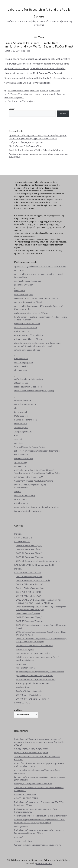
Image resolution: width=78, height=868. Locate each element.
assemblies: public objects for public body (35, 646)
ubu (16, 408)
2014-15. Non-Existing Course (29, 577)
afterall (18, 492)
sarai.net (18, 439)
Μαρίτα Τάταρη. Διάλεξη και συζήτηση (26, 146)
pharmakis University (23, 285)
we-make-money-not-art (26, 404)
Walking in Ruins (21, 826)
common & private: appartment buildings (34, 653)
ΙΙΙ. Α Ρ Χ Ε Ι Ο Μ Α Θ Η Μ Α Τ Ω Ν (28, 573)
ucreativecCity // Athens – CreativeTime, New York (37, 298)
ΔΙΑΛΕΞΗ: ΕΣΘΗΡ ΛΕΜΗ (25, 794)
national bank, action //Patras (27, 350)
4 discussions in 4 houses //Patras (29, 339)
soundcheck (20, 291)
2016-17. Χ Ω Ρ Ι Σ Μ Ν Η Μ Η (28, 592)
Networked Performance (25, 420)
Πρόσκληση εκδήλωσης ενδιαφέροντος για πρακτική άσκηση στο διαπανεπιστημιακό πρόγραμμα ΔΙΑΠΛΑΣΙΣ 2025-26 (39, 742)
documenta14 (20, 466)
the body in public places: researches (32, 683)
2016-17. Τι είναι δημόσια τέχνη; (30, 588)
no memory (21, 664)
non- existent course (25, 668)
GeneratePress (44, 863)
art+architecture (15, 91)
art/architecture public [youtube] (29, 379)
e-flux (17, 435)
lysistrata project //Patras (26, 327)
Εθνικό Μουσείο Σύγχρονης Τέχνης (30, 485)
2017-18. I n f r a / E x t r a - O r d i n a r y (32, 699)
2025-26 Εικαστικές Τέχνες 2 (29, 549)
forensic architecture (24, 459)
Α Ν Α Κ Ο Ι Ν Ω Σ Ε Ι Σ (23, 538)
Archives (18, 710)
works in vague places (24, 362)
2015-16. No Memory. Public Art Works (33, 580)
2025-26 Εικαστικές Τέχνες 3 (29, 553)
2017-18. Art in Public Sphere (29, 695)
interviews (34, 91)
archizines (19, 443)
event (26, 91)
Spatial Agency (21, 462)
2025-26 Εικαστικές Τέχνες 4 (29, 557)
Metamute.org (21, 416)
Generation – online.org (25, 495)
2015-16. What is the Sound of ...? (31, 584)
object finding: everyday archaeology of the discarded (40, 672)
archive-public (21, 270)
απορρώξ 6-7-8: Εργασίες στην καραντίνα (33, 784)
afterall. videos (21, 383)
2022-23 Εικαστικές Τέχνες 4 (29, 621)
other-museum (21, 359)
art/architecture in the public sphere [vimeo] (34, 391)
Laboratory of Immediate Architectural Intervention (37, 451)
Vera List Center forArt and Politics (30, 447)
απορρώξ (18, 837)
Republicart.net (21, 488)
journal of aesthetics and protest (29, 511)
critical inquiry (20, 499)
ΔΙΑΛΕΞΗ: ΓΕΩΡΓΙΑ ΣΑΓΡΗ (26, 798)
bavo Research (21, 412)
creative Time (20, 424)
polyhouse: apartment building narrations (34, 676)
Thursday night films (23, 841)
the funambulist (21, 455)
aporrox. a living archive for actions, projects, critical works (40, 266)
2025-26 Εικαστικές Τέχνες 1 (29, 545)
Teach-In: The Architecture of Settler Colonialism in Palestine (36, 150)
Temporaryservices (23, 431)
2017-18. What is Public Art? (28, 596)
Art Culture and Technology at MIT (29, 477)
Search (12, 109)
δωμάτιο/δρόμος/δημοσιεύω (29, 691)
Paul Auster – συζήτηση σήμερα (21, 101)
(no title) (18, 534)
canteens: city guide (25, 649)
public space (54, 91)
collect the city (21, 366)
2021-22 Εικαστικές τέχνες (28, 613)
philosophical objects (24, 294)
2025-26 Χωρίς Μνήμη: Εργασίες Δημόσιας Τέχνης (39, 561)
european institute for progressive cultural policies (37, 507)
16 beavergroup (21, 428)
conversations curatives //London (29, 302)
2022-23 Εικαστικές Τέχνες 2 (29, 617)
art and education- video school (28, 387)
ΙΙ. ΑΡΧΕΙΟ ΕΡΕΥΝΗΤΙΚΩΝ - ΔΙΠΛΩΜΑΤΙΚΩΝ (34, 565)
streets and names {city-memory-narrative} (36, 679)
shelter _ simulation (23, 331)
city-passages (20, 370)
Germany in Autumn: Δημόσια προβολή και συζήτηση (37, 845)
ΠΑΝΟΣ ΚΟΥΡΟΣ (22, 703)
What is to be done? (23, 400)
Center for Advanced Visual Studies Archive (34, 481)
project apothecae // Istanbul (27, 324)
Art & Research (21, 503)
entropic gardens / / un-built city (29, 335)
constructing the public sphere (28, 281)
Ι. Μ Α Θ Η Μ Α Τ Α (22, 542)
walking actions (23, 687)
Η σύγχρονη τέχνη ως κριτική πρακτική (26, 142)
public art (44, 91)
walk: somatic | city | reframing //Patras (31, 313)
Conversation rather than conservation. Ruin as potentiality (40, 816)
